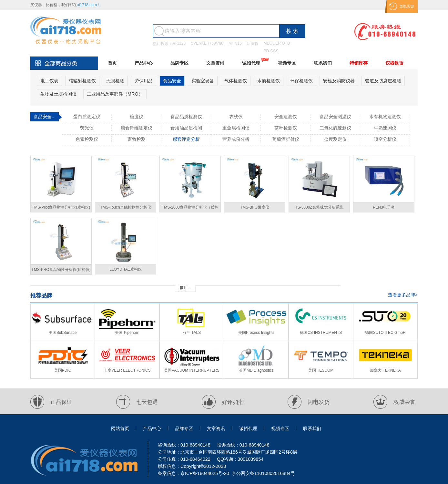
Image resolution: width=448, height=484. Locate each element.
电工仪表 (49, 81)
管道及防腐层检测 (383, 81)
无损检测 (115, 81)
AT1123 (179, 43)
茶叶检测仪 (286, 128)
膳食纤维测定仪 (137, 128)
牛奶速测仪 (385, 128)
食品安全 (172, 81)
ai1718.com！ (89, 5)
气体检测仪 (236, 81)
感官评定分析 (186, 139)
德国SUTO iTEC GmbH (385, 333)
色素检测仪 (87, 139)
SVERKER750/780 (207, 43)
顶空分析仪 (385, 139)
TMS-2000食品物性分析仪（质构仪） (190, 209)
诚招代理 (251, 63)
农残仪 (236, 117)
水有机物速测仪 (385, 117)
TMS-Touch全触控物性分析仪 (125, 207)
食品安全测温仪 (335, 117)
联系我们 (323, 63)
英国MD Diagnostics (256, 370)
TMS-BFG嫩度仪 (255, 207)
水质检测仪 (269, 81)
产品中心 (144, 63)
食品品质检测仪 (186, 117)
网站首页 (120, 428)
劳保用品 (144, 81)
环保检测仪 (301, 81)
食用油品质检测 (186, 128)
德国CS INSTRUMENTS (321, 333)
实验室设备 (203, 81)
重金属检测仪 (236, 128)
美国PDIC (63, 370)
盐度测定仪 (335, 139)
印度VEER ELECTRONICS (127, 370)
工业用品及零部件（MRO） (115, 94)
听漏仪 (253, 44)
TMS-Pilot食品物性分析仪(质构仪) (61, 207)
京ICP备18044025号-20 (205, 473)
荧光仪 (87, 128)
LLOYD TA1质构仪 (126, 269)
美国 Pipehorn (127, 333)
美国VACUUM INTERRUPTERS (192, 370)
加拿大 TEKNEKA (385, 370)
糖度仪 (137, 117)
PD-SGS (271, 51)
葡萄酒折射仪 (286, 139)
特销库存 (359, 63)
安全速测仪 (286, 117)
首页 (112, 63)
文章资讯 (215, 63)
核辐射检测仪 (82, 81)
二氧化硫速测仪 (335, 128)
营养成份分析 (236, 139)
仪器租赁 (394, 63)
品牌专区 (179, 63)
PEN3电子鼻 (384, 207)
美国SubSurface (63, 333)
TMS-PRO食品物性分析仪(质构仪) (61, 270)
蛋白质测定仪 (87, 117)
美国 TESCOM (321, 370)
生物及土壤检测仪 (58, 94)
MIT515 (235, 43)
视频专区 (287, 63)
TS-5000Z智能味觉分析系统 (319, 207)
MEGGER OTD (277, 43)
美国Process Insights (256, 333)
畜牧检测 (137, 139)
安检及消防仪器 (339, 81)
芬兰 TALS (192, 333)
